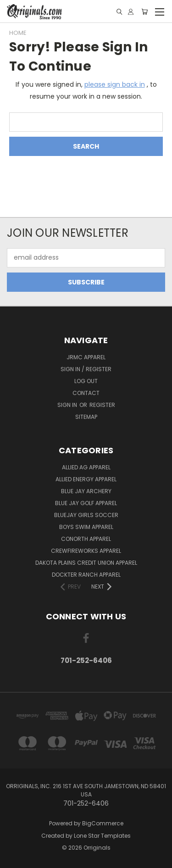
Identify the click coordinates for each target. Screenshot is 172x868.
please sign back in (115, 84)
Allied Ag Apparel (86, 467)
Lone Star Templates (102, 836)
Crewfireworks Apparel (86, 551)
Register (102, 405)
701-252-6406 (86, 660)
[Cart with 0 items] (144, 12)
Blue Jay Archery (86, 491)
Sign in (68, 405)
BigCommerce (103, 823)
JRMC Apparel (86, 357)
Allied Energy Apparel (86, 479)
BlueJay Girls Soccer (86, 515)
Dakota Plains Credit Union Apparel (86, 563)
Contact (86, 393)
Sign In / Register (86, 369)
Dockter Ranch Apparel (86, 575)
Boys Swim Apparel (86, 527)
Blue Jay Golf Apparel (86, 503)
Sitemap (86, 417)
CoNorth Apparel (86, 539)
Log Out (86, 381)
